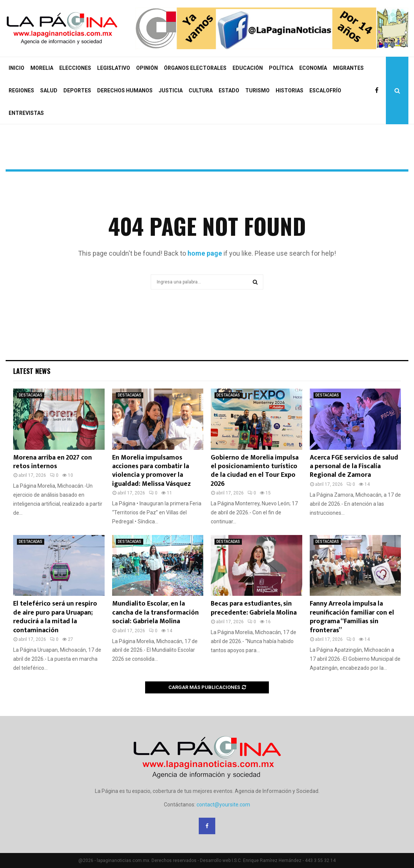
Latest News (32, 371)
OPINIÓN (147, 68)
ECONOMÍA (313, 68)
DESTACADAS (31, 395)
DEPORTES (77, 90)
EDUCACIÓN (248, 68)
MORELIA (42, 68)
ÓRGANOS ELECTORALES (195, 68)
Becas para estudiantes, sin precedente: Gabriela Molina (254, 608)
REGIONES (21, 90)
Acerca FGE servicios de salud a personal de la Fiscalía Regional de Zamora (354, 466)
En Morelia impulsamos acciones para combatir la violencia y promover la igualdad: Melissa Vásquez (151, 471)
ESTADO (229, 90)
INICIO (16, 68)
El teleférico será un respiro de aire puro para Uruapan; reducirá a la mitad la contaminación (55, 617)
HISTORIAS (289, 90)
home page (205, 253)
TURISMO (257, 90)
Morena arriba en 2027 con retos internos (52, 462)
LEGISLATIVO (114, 68)
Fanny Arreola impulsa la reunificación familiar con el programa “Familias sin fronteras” (352, 617)
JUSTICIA (171, 90)
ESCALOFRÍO (325, 90)
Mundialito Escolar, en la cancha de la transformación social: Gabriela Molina (155, 613)
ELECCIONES (75, 68)
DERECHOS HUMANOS (125, 90)
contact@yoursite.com (223, 805)
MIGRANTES (348, 68)
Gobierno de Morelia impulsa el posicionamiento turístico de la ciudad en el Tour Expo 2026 (255, 471)
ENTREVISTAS (26, 113)
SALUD (49, 90)
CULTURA (201, 90)
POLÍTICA (281, 68)
